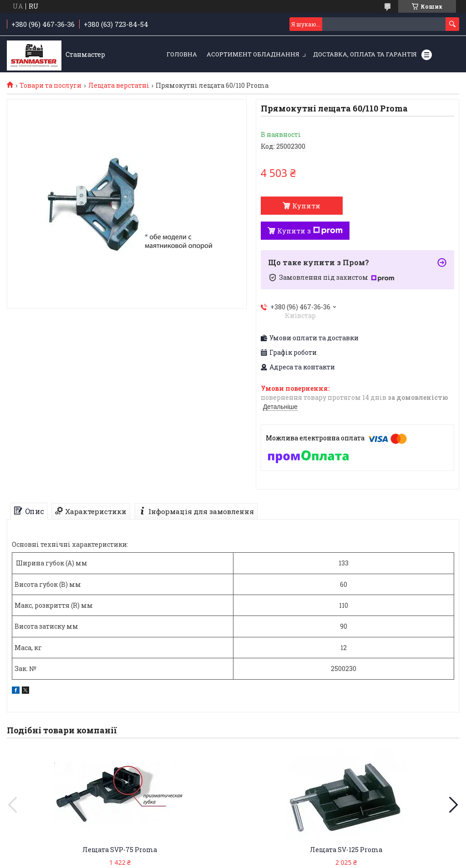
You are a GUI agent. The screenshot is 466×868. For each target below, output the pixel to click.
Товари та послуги (51, 86)
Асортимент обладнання (253, 54)
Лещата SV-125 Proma (346, 850)
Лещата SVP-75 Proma (120, 850)
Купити (306, 206)
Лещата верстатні (119, 86)
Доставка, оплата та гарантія (365, 54)
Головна (182, 54)
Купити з (310, 231)
